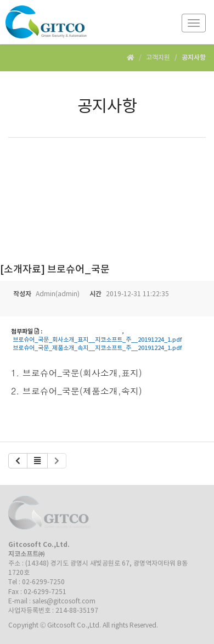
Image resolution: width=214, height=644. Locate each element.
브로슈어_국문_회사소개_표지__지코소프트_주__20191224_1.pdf (97, 340)
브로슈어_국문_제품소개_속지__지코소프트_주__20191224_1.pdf (97, 348)
